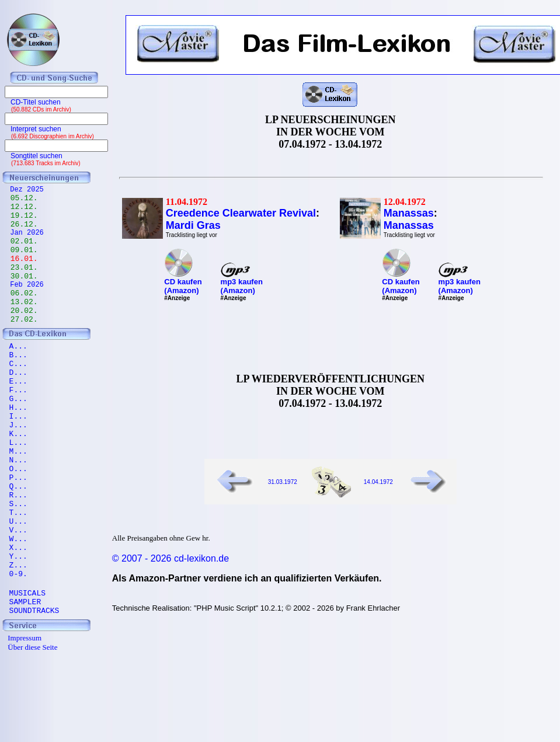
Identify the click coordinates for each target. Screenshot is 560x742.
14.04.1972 (378, 482)
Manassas (409, 213)
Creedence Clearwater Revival (241, 213)
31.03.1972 (283, 482)
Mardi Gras (193, 225)
